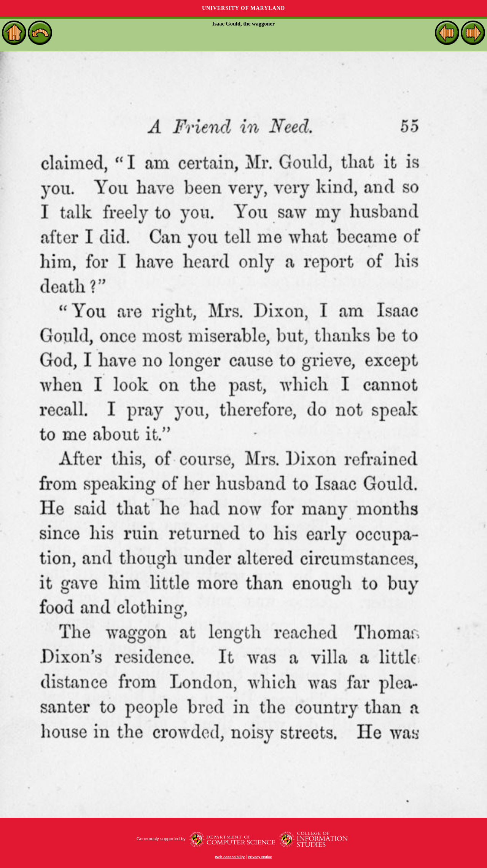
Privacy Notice (260, 857)
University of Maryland (243, 8)
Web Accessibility (230, 857)
